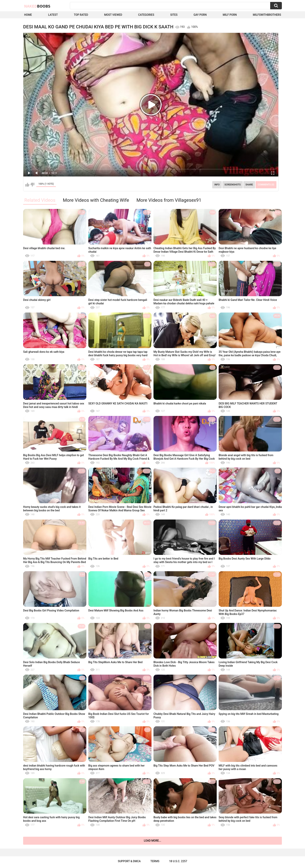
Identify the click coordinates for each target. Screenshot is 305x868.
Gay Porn (200, 15)
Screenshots (233, 185)
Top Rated (81, 15)
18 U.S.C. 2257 (178, 861)
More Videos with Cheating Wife (96, 200)
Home (28, 15)
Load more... (153, 841)
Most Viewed (113, 15)
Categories (146, 15)
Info (217, 185)
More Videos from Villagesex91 (169, 200)
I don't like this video (32, 185)
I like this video (27, 185)
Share (249, 185)
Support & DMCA (129, 861)
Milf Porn (230, 15)
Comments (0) (266, 185)
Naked (37, 6)
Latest (53, 15)
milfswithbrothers (267, 15)
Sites (174, 15)
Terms (155, 861)
